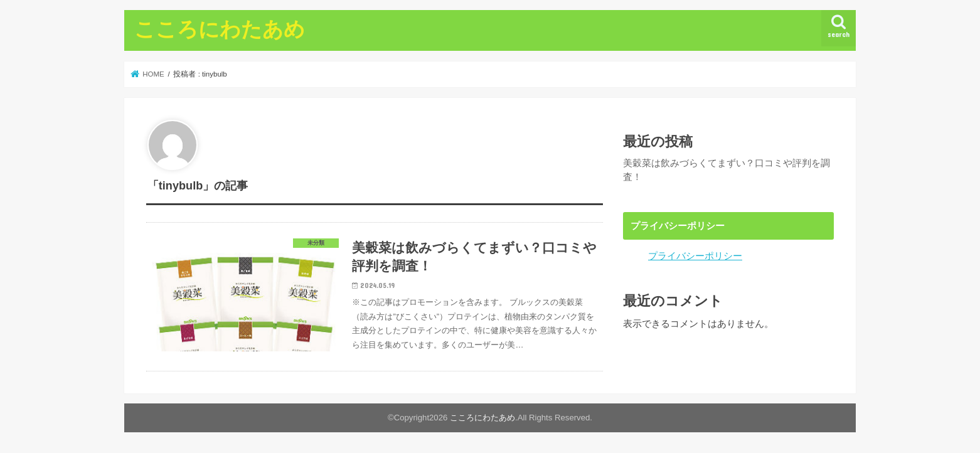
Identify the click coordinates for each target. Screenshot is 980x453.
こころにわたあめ (220, 29)
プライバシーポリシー (695, 256)
